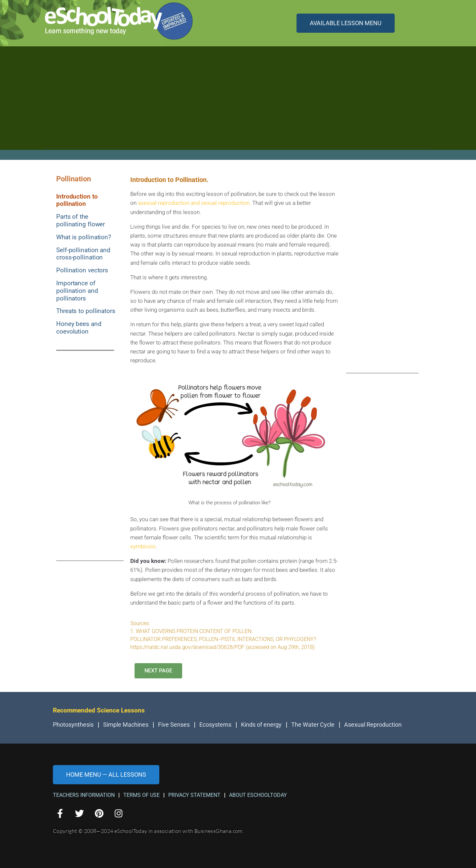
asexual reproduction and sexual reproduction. (194, 203)
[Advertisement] (238, 102)
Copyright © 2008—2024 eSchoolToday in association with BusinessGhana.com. (148, 831)
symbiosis (143, 546)
